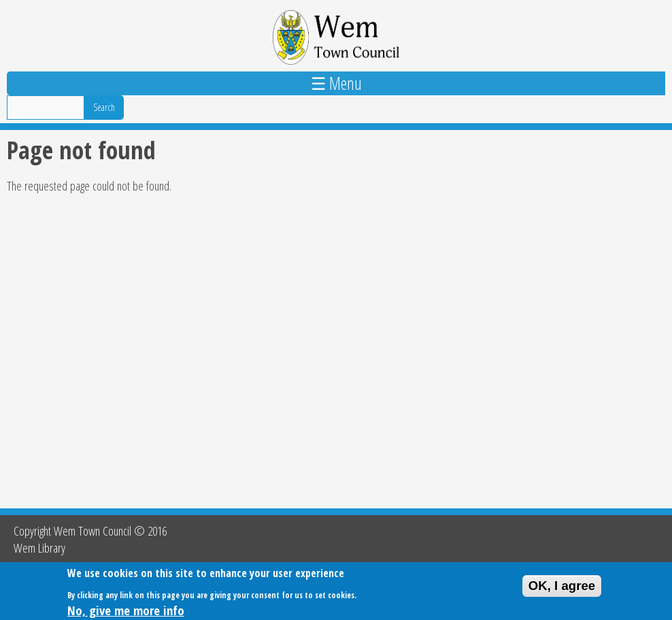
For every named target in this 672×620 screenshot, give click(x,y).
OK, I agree (562, 587)
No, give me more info (126, 611)
